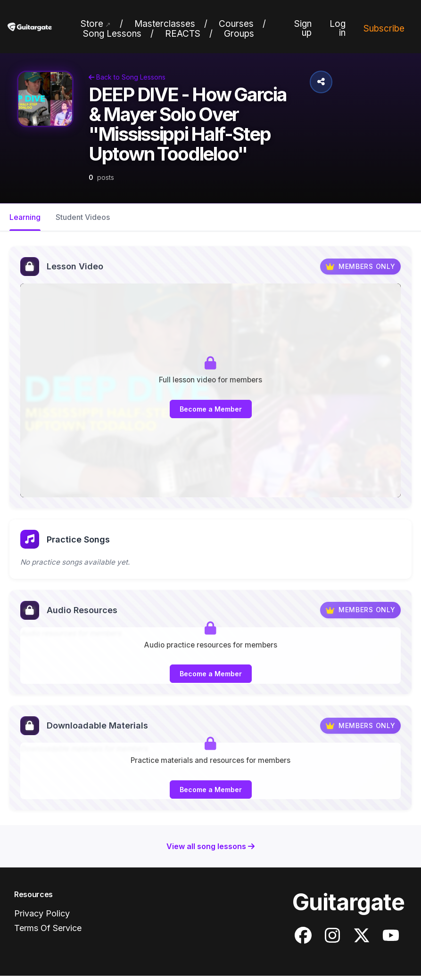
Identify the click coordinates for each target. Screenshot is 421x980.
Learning (25, 217)
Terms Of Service (48, 932)
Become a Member (211, 409)
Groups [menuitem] (239, 34)
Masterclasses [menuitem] (165, 24)
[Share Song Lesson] (321, 82)
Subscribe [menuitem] (384, 28)
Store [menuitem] (92, 24)
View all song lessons (210, 850)
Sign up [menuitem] (303, 28)
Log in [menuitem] (338, 28)
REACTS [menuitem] (183, 34)
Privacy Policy (42, 918)
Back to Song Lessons (127, 77)
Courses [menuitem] (236, 24)
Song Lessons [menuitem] (112, 34)
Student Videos (83, 217)
